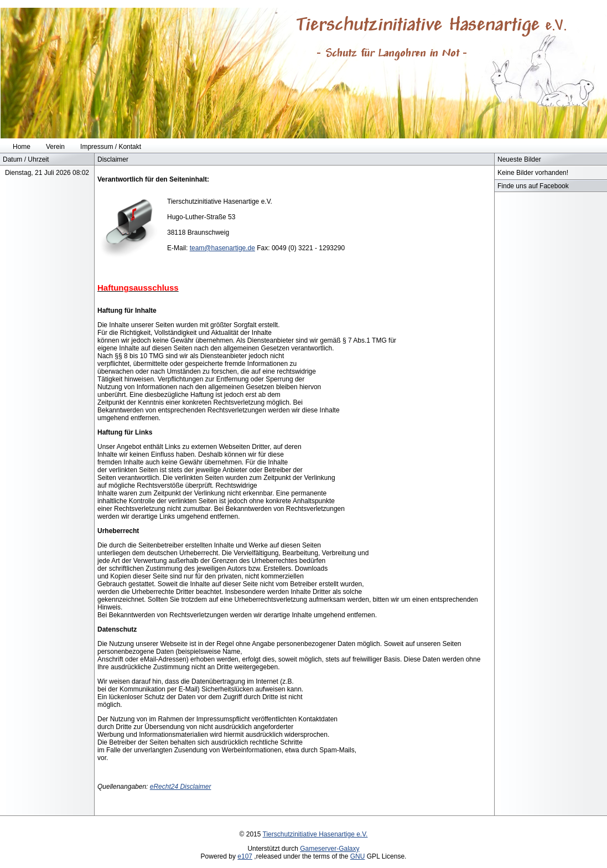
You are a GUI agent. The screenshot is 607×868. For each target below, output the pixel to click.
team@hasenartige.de (222, 248)
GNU (358, 856)
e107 (245, 856)
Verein (55, 147)
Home (22, 147)
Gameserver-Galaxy (330, 849)
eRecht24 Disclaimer (181, 787)
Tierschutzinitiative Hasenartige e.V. (315, 834)
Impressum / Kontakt (111, 147)
